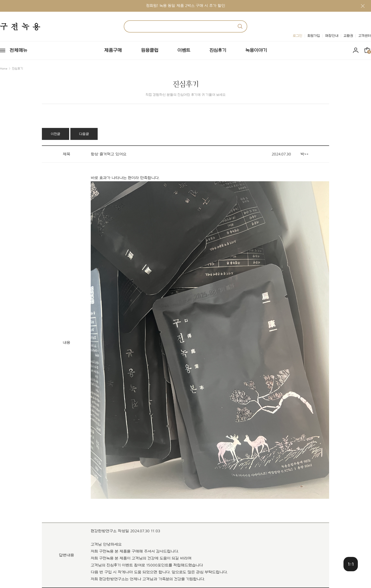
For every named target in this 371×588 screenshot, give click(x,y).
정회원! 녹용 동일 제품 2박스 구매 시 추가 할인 (186, 6)
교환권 (348, 36)
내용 (66, 343)
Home (4, 69)
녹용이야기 (256, 50)
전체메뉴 (18, 50)
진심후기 (218, 50)
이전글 (56, 134)
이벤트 (184, 50)
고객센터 (365, 36)
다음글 (84, 134)
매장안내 (332, 36)
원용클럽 (150, 50)
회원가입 (314, 36)
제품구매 (113, 50)
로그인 (298, 36)
